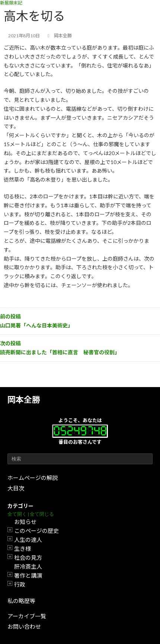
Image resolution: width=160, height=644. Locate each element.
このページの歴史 (36, 531)
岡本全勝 (24, 400)
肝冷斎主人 (28, 566)
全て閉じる (42, 514)
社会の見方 (28, 557)
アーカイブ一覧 (27, 616)
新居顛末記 (11, 3)
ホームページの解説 (33, 478)
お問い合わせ (24, 626)
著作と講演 (28, 575)
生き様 (23, 549)
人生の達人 (28, 540)
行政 (20, 584)
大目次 (16, 488)
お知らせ (25, 522)
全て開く (17, 514)
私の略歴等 (21, 601)
